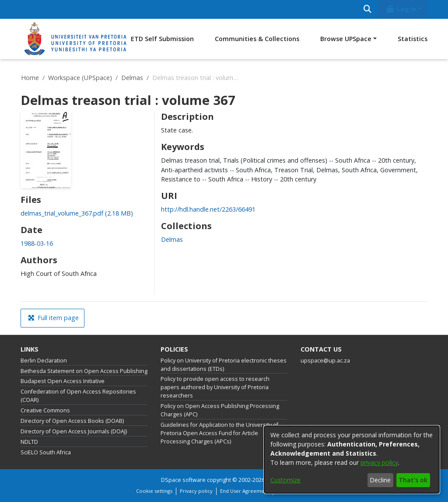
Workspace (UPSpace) (80, 78)
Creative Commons (45, 410)
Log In (401, 9)
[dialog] (352, 460)
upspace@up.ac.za (325, 361)
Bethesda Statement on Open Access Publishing (84, 371)
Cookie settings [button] (154, 491)
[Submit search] (367, 9)
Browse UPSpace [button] (346, 39)
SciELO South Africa (46, 452)
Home (30, 78)
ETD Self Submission (162, 39)
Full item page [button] (53, 318)
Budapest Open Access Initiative (63, 381)
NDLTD (29, 442)
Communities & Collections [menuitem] (257, 39)
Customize (285, 480)
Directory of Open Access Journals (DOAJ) (74, 431)
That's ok (413, 480)
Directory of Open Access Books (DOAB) (72, 421)
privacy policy (379, 462)
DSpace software (183, 480)
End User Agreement (245, 491)
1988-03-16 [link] (37, 243)
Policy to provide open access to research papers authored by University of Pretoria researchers (215, 387)
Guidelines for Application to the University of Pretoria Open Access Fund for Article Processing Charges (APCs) (219, 433)
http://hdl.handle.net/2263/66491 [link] (208, 209)
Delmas (132, 78)
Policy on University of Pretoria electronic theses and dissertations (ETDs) (224, 365)
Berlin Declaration (44, 361)
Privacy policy (196, 491)
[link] (77, 213)
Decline (380, 480)
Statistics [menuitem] (413, 39)
